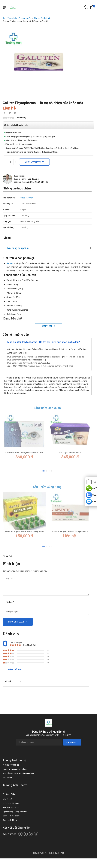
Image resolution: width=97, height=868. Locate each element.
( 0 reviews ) (21, 118)
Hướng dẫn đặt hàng (11, 803)
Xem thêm (47, 326)
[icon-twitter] (10, 113)
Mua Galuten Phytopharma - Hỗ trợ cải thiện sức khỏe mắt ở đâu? (44, 342)
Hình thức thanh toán (11, 808)
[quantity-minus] (5, 162)
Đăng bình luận (16, 622)
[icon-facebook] (5, 113)
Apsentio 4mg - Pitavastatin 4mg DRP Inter (70, 532)
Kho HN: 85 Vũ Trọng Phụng (23, 773)
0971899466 (14, 765)
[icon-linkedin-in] (15, 113)
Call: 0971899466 (9, 834)
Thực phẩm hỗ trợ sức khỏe (19, 18)
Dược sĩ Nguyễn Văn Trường (26, 179)
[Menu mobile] (4, 7)
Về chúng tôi (8, 799)
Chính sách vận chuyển (12, 816)
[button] (44, 471)
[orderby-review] (13, 681)
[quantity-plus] (16, 162)
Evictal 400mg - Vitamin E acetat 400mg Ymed (24, 532)
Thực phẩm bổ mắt (42, 18)
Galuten (10, 263)
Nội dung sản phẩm (18, 248)
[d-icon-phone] (86, 7)
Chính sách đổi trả (10, 820)
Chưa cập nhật (27, 198)
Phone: (6, 765)
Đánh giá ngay (15, 669)
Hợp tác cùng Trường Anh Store (15, 812)
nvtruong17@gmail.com (18, 769)
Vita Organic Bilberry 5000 (70, 453)
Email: (6, 769)
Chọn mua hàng (33, 162)
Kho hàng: (7, 773)
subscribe (72, 742)
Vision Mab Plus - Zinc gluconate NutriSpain (24, 453)
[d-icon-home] (4, 18)
